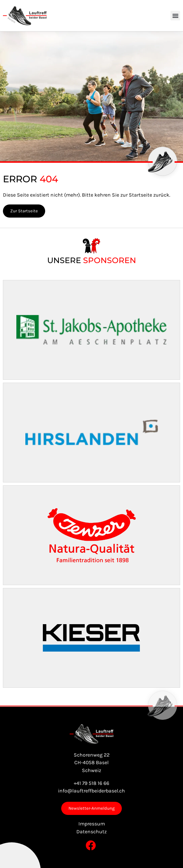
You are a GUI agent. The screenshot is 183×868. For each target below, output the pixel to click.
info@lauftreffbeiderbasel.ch (91, 791)
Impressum (92, 824)
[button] (175, 16)
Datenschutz (91, 832)
